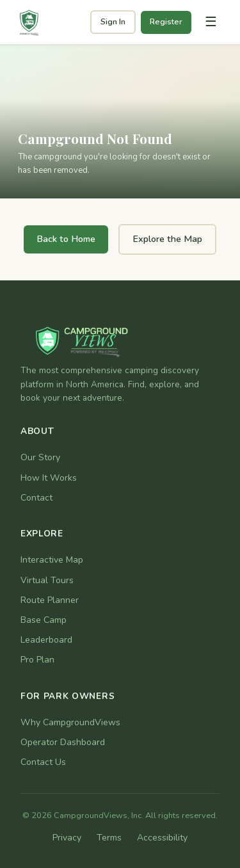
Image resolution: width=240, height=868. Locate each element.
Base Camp (44, 620)
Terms (109, 838)
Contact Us (43, 762)
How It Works (49, 478)
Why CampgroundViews (70, 722)
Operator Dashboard (63, 742)
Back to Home (66, 239)
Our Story (40, 457)
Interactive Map (52, 560)
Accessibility (162, 838)
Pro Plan (37, 660)
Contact (36, 498)
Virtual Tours (47, 580)
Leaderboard (46, 640)
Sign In (113, 22)
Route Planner (50, 600)
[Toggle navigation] (211, 22)
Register (166, 22)
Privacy (67, 838)
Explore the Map (167, 239)
